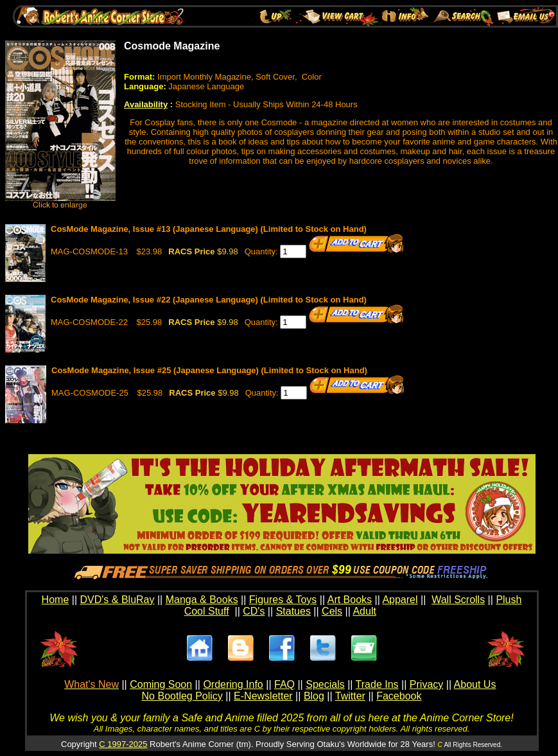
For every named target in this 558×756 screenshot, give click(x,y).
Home (56, 600)
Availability (146, 104)
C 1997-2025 (123, 744)
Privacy (426, 684)
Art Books (350, 600)
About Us (475, 684)
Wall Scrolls (458, 600)
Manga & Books (202, 600)
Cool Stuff (207, 611)
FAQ (284, 684)
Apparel (400, 600)
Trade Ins (377, 684)
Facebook (399, 696)
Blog (314, 696)
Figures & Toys (283, 600)
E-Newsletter (263, 696)
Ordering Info (233, 684)
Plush (509, 600)
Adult (364, 611)
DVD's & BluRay (118, 600)
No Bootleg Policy (182, 696)
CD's (254, 611)
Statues (293, 611)
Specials (325, 684)
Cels (332, 611)
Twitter (350, 696)
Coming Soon (161, 684)
